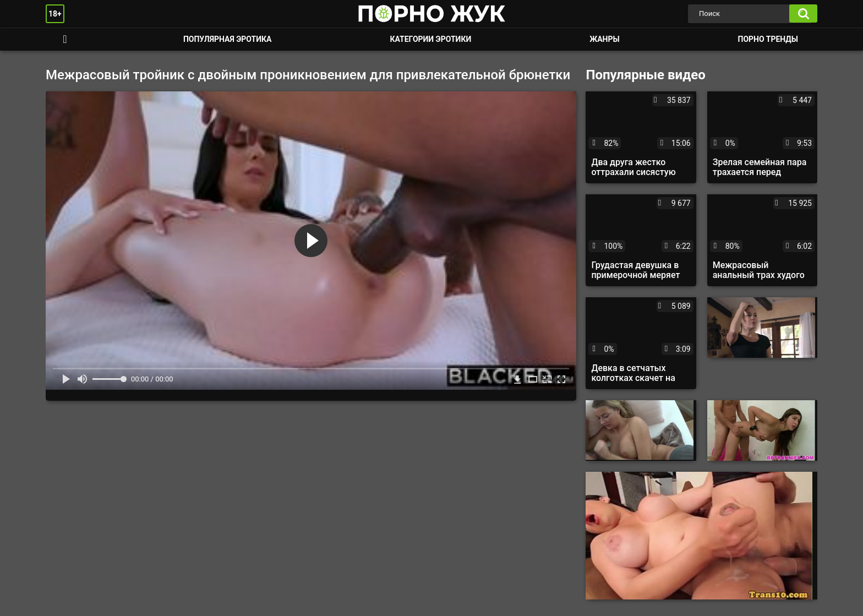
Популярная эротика (228, 39)
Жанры (604, 39)
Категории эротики (430, 39)
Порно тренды (768, 39)
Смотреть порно (65, 39)
